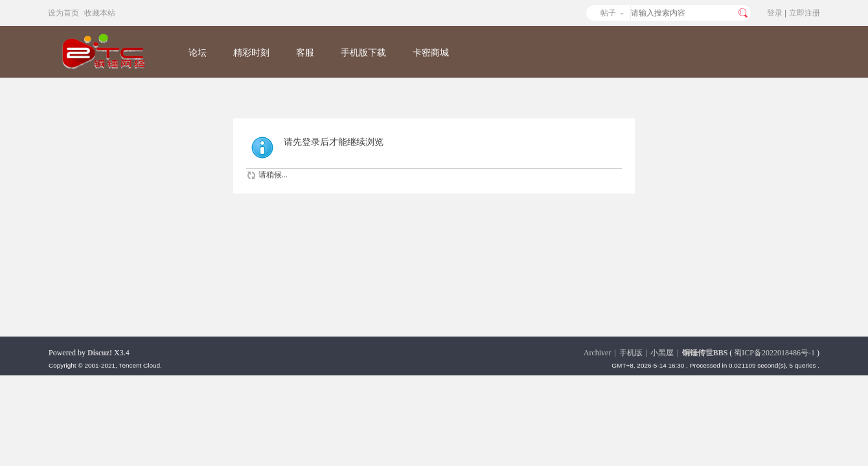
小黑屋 (662, 353)
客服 (305, 53)
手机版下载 (363, 53)
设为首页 (63, 13)
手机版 (631, 353)
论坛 (198, 53)
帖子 (608, 13)
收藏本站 (100, 13)
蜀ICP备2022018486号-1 (774, 353)
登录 (775, 13)
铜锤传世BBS (705, 353)
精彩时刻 (251, 53)
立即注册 (805, 13)
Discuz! (100, 353)
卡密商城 (431, 53)
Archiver (598, 353)
